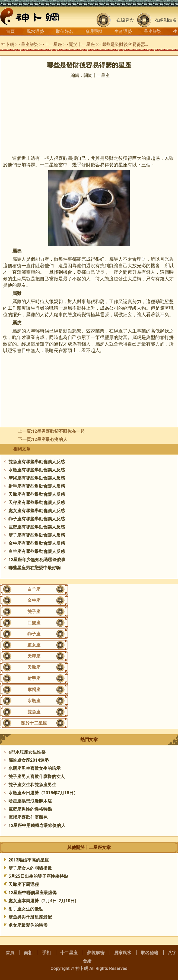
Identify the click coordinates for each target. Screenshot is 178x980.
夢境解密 (96, 953)
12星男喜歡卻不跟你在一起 (58, 431)
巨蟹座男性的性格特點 (30, 809)
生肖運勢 (123, 31)
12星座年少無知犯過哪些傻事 (37, 560)
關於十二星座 (82, 44)
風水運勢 (35, 31)
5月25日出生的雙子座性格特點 (38, 876)
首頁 (10, 31)
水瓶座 (34, 701)
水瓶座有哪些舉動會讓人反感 (37, 470)
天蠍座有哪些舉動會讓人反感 (37, 494)
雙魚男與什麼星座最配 (30, 917)
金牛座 (34, 600)
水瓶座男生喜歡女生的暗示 (34, 768)
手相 (46, 953)
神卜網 (8, 44)
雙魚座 (34, 712)
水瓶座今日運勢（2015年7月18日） (43, 793)
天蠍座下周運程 (24, 884)
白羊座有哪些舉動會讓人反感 (37, 551)
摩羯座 (34, 690)
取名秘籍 (150, 953)
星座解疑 (152, 31)
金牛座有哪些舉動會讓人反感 (37, 543)
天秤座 (34, 656)
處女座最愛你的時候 (28, 925)
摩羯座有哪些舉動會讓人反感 (37, 478)
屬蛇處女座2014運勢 (29, 760)
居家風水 (123, 953)
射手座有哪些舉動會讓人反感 (37, 486)
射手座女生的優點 (26, 909)
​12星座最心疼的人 (50, 439)
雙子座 (34, 612)
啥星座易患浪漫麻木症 (30, 801)
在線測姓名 (166, 20)
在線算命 (125, 20)
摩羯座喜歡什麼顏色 (28, 817)
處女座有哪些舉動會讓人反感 (37, 511)
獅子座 (34, 634)
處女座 (34, 645)
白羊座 (34, 589)
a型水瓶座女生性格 (27, 752)
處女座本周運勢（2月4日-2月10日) (42, 901)
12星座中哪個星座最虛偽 (33, 893)
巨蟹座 (34, 623)
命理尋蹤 (94, 31)
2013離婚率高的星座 (29, 860)
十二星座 (53, 44)
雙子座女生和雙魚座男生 (32, 785)
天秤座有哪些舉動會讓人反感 (37, 503)
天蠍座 (34, 667)
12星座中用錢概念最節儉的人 (37, 825)
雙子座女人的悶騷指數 (30, 868)
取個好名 (65, 31)
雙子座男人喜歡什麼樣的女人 (37, 777)
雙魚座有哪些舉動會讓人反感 (37, 462)
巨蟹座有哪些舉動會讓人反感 (37, 527)
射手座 (34, 678)
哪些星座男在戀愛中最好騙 (34, 568)
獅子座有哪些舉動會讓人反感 (37, 519)
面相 (28, 953)
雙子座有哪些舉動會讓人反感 (37, 535)
